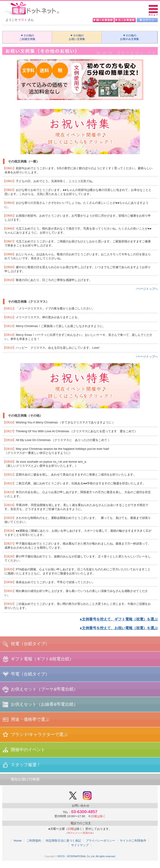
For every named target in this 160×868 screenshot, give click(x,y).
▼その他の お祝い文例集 (78, 37)
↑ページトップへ (147, 291)
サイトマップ (80, 852)
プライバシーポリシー (100, 848)
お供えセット (44, 696)
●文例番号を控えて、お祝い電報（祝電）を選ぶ (119, 635)
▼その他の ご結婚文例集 (28, 37)
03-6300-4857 (84, 819)
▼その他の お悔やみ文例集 (131, 37)
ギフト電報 (42, 666)
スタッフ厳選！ (26, 772)
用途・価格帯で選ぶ (30, 727)
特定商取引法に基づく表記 (63, 848)
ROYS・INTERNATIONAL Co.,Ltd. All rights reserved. (87, 863)
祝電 (30, 651)
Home (18, 848)
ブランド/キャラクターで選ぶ (39, 742)
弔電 (30, 681)
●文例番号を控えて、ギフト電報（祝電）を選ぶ (119, 626)
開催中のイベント (28, 757)
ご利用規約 (34, 848)
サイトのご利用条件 (133, 848)
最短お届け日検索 (25, 786)
